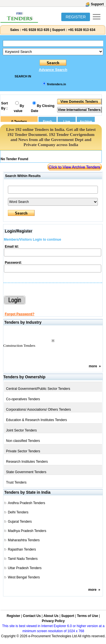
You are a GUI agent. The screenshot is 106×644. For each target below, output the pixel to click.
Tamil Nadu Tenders (23, 559)
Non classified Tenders (23, 441)
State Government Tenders (26, 472)
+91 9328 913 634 (82, 30)
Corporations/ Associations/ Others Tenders (39, 410)
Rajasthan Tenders (22, 549)
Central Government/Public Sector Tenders (38, 389)
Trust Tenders (16, 482)
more (93, 366)
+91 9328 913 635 (35, 30)
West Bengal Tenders (24, 577)
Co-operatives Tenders (23, 399)
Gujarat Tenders (20, 522)
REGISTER (76, 17)
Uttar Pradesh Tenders (25, 568)
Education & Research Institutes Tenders (37, 420)
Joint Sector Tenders (22, 430)
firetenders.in (57, 84)
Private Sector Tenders (23, 451)
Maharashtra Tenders (24, 540)
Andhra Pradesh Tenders (27, 503)
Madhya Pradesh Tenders (27, 531)
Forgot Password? (20, 314)
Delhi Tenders (18, 512)
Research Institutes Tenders (27, 462)
